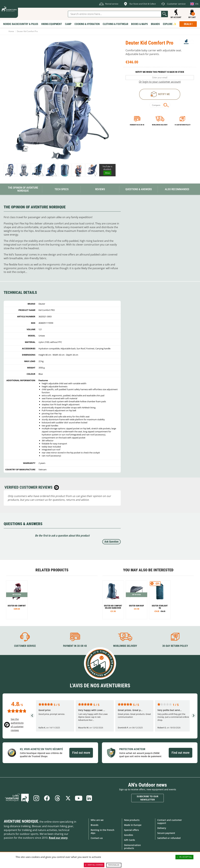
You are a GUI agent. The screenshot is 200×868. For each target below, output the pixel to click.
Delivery (162, 828)
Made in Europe (133, 825)
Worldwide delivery (160, 125)
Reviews (100, 189)
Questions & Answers (139, 189)
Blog (17, 798)
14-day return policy (182, 125)
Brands (95, 825)
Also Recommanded (177, 189)
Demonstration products (132, 847)
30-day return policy (175, 646)
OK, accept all (184, 857)
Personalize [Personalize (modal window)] (114, 865)
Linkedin (89, 798)
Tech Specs (62, 189)
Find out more (81, 753)
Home (11, 31)
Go (165, 14)
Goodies (129, 835)
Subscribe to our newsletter (148, 798)
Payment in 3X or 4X (75, 646)
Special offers (131, 830)
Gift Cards (130, 840)
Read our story (58, 838)
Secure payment (166, 833)
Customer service (25, 646)
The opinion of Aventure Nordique (23, 189)
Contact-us (97, 838)
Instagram (36, 798)
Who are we (97, 820)
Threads (57, 798)
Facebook (47, 798)
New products (132, 820)
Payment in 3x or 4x (137, 125)
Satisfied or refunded (169, 838)
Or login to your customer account (160, 82)
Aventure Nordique (21, 821)
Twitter (68, 798)
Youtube (79, 798)
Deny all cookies (94, 865)
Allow (107, 173)
